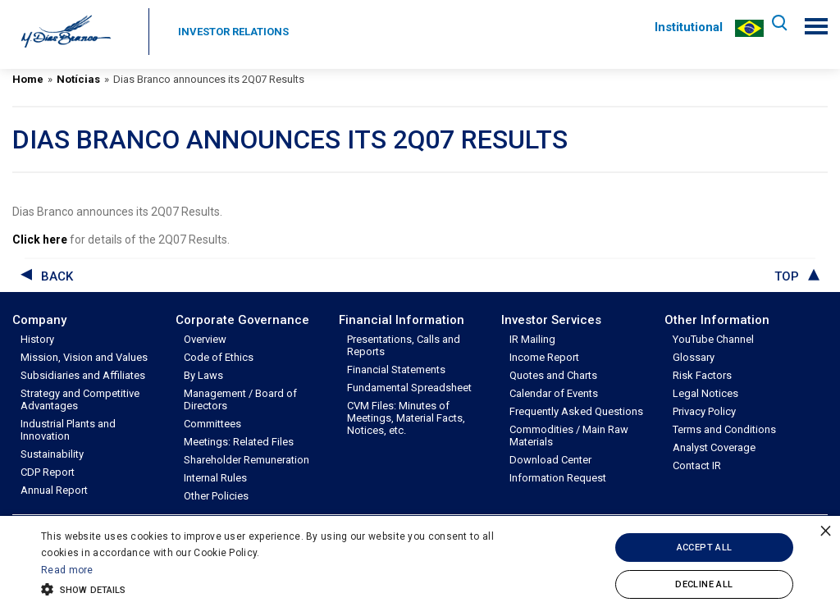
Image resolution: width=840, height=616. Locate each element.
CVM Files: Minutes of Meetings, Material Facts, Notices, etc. (406, 418)
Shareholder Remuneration (247, 460)
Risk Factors (702, 375)
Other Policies (216, 496)
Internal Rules (215, 478)
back (57, 276)
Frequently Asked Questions (576, 411)
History (37, 339)
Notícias (78, 79)
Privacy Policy (704, 411)
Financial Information (402, 320)
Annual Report (54, 490)
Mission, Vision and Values (84, 357)
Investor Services (551, 320)
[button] (288, 588)
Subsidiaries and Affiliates (83, 375)
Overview (205, 339)
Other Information (717, 320)
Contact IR (697, 465)
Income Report (544, 357)
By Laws (203, 375)
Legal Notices (705, 393)
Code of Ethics (219, 357)
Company (39, 320)
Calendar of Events (554, 393)
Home (28, 79)
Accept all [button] (705, 548)
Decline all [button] (704, 584)
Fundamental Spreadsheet (409, 388)
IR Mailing (532, 339)
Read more (67, 570)
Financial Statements (396, 370)
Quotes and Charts (553, 375)
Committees (212, 424)
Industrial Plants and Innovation (68, 430)
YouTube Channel (713, 339)
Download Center (550, 460)
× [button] (826, 530)
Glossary (694, 357)
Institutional (685, 27)
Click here (40, 240)
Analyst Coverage (714, 447)
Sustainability (52, 454)
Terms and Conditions (724, 429)
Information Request (558, 478)
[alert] (420, 566)
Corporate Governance (242, 320)
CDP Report (48, 472)
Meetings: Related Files (239, 442)
